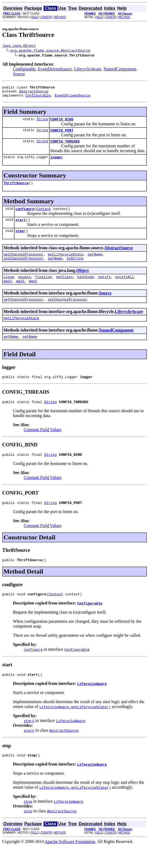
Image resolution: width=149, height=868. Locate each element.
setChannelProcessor (23, 269)
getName (95, 265)
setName (55, 269)
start (21, 229)
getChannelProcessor (23, 265)
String (42, 123)
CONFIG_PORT (62, 135)
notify (104, 289)
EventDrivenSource (55, 70)
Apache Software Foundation (70, 863)
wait (8, 294)
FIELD (34, 17)
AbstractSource (34, 94)
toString (75, 269)
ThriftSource (16, 190)
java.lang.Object (19, 46)
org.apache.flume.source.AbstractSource (50, 51)
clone (9, 289)
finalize (43, 289)
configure (25, 217)
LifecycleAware (88, 70)
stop (20, 240)
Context (44, 217)
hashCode (85, 289)
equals (25, 289)
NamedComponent (120, 70)
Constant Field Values (43, 447)
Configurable (24, 70)
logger (57, 163)
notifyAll (124, 289)
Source (19, 75)
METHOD (60, 17)
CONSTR (46, 17)
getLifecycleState (66, 265)
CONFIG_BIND (62, 123)
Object (82, 282)
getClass (64, 289)
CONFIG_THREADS (65, 147)
